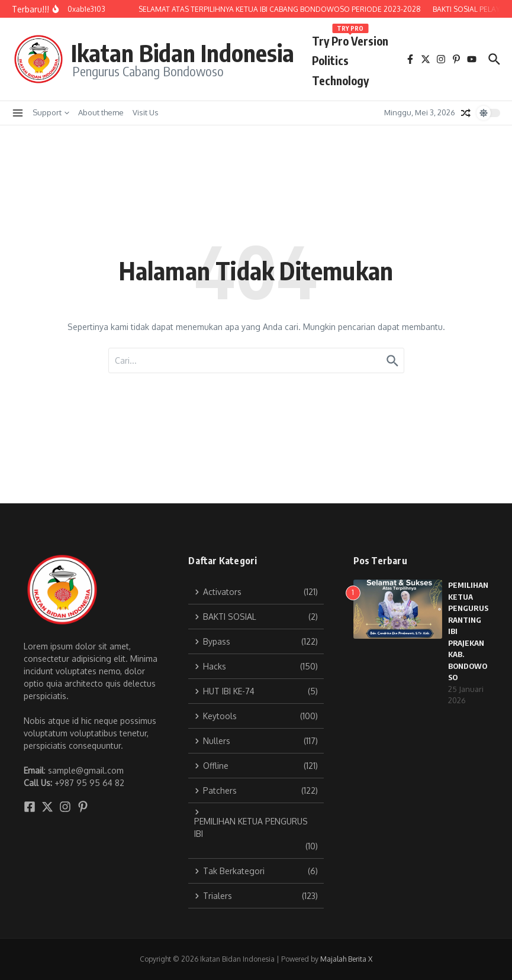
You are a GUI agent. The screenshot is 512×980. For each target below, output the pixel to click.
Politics (330, 60)
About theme (101, 112)
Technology (340, 80)
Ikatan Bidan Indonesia (183, 53)
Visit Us (146, 112)
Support (51, 112)
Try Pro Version (350, 39)
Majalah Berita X (346, 959)
